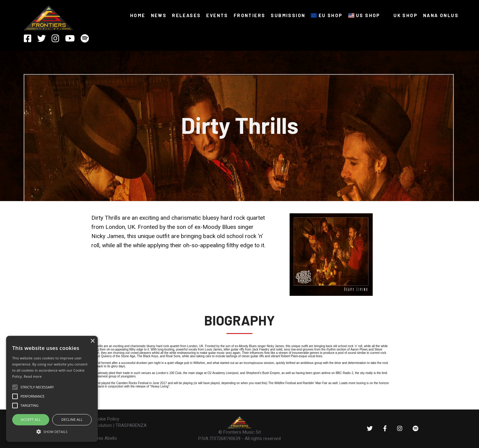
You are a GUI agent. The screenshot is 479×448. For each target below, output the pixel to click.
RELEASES (186, 15)
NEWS (159, 15)
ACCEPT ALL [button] (31, 419)
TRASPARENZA (131, 425)
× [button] (92, 341)
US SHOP (364, 15)
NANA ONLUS (441, 15)
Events (217, 15)
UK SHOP (402, 15)
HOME (138, 15)
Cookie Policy (106, 419)
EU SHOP (327, 15)
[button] (52, 431)
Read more (33, 376)
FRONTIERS (250, 15)
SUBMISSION (288, 15)
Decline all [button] (72, 419)
